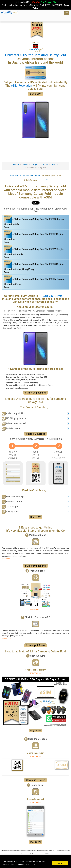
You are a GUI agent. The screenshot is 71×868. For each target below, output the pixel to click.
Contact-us (51, 854)
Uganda (37, 165)
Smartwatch (28, 175)
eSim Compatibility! (35, 393)
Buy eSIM (36, 94)
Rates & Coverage (35, 434)
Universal (26, 165)
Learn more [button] (30, 864)
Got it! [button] (60, 863)
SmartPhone (16, 175)
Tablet (38, 175)
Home (16, 165)
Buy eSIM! (35, 517)
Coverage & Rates (35, 645)
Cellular (54, 165)
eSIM (46, 165)
